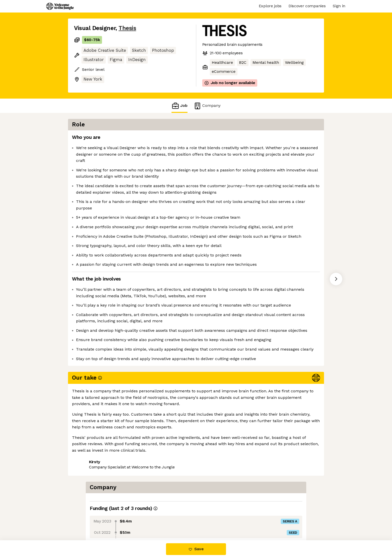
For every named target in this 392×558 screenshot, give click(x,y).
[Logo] (60, 6)
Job (179, 106)
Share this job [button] (88, 519)
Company (207, 106)
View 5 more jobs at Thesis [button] (135, 519)
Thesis (127, 28)
